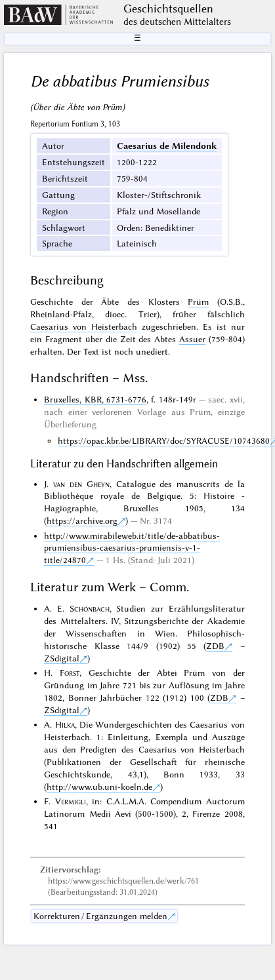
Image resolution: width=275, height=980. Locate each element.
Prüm (198, 302)
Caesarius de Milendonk (167, 146)
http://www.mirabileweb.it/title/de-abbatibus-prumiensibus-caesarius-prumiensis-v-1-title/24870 (132, 548)
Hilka (65, 724)
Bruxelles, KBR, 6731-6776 (95, 399)
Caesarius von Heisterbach (84, 326)
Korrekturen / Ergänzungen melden (100, 916)
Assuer (192, 339)
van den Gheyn (81, 484)
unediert (152, 351)
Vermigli (71, 801)
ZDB (215, 646)
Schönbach (90, 608)
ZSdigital (62, 658)
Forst (70, 673)
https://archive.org (82, 520)
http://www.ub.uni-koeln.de (99, 787)
